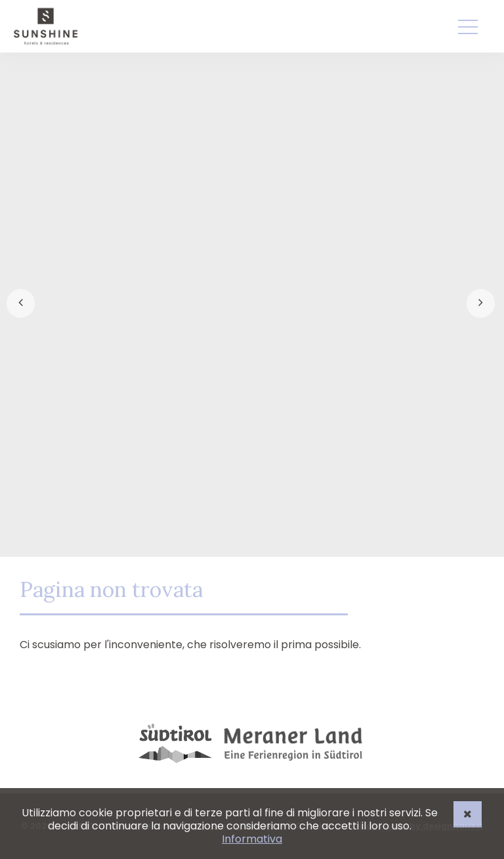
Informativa (252, 839)
